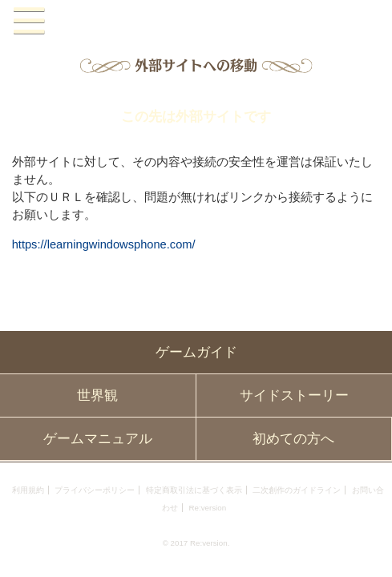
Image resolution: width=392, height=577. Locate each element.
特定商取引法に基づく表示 (194, 490)
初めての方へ (293, 439)
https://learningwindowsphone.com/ (104, 244)
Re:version (207, 508)
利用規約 (28, 490)
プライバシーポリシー (95, 490)
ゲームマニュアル (98, 439)
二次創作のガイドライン (297, 490)
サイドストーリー (294, 395)
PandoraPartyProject (196, 21)
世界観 (97, 395)
